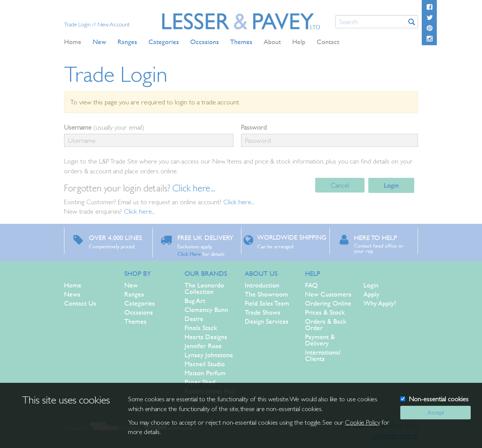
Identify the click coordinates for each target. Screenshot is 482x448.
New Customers (328, 294)
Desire (194, 319)
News (72, 294)
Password (254, 127)
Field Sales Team (267, 303)
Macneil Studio (205, 364)
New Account (114, 24)
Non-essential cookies (439, 399)
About (272, 42)
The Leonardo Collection (204, 288)
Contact (328, 42)
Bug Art (195, 300)
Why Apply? (380, 303)
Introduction (262, 285)
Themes (135, 321)
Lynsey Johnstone (209, 355)
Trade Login (78, 24)
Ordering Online (328, 303)
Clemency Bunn (206, 310)
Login (391, 185)
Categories (140, 303)
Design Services (267, 321)
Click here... (194, 188)
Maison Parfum (205, 373)
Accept (436, 412)
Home (73, 42)
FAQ (311, 285)
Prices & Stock (325, 312)
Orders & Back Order (326, 324)
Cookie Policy (362, 422)
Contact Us (80, 303)
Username (78, 127)
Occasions (139, 312)
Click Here (189, 254)
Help (299, 42)
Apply (371, 294)
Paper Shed (200, 382)
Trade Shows (262, 312)
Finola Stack (201, 328)
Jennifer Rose (203, 346)
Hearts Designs (206, 337)
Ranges (134, 294)
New (131, 285)
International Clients (323, 355)
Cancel (340, 185)
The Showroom (266, 294)
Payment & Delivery (320, 340)
